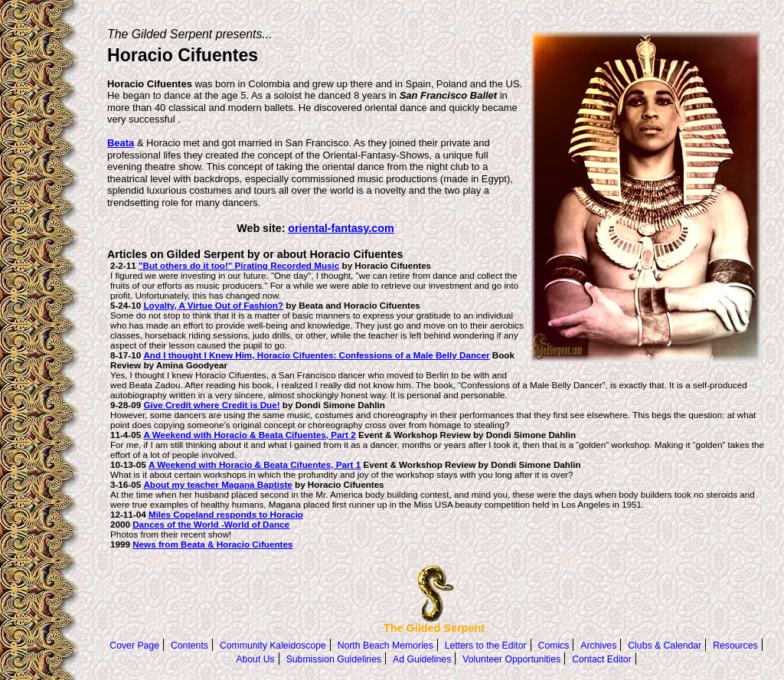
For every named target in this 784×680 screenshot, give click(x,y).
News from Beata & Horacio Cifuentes (212, 544)
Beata (121, 143)
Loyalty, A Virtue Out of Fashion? (213, 305)
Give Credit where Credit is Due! (211, 405)
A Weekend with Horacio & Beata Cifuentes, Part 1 (255, 464)
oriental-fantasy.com (341, 228)
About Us (255, 659)
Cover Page (134, 646)
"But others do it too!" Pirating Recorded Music (239, 265)
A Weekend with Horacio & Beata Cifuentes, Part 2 (249, 435)
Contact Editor (602, 659)
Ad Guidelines (422, 659)
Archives (598, 646)
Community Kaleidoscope (273, 646)
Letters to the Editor (486, 646)
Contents (189, 646)
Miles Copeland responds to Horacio (226, 514)
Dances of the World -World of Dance (211, 524)
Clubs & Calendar (665, 646)
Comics (554, 646)
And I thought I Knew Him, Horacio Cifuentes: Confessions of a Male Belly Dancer (316, 355)
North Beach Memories (385, 646)
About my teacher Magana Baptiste (217, 484)
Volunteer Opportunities (511, 659)
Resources (735, 646)
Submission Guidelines (334, 659)
